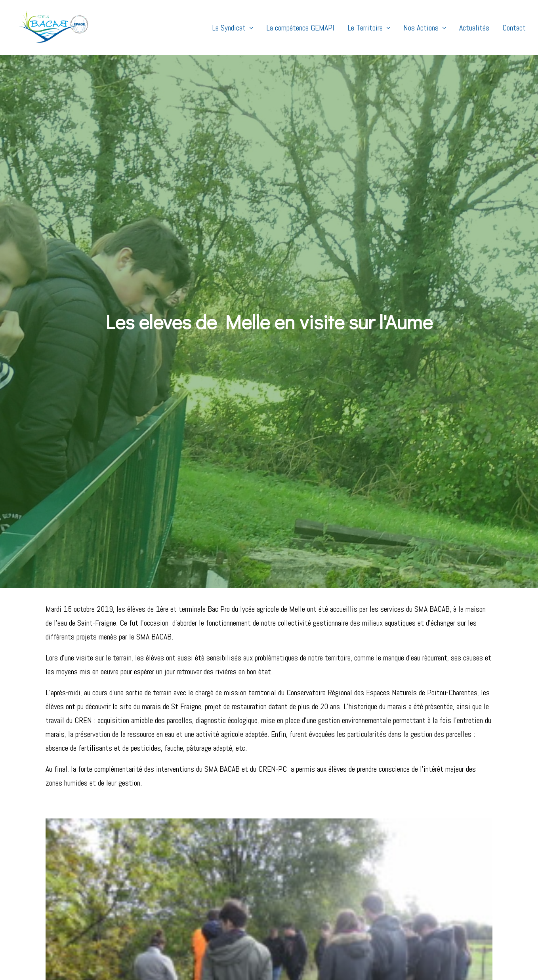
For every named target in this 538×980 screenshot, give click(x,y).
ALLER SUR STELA (442, 890)
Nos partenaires (297, 926)
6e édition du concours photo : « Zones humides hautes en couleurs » (201, 870)
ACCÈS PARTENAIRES (442, 858)
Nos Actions (425, 28)
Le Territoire (369, 28)
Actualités (474, 28)
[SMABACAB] (48, 28)
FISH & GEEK (366, 970)
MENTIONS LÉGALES (292, 970)
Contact (514, 28)
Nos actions (292, 870)
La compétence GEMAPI (300, 28)
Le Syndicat (233, 28)
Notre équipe (293, 898)
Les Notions (292, 912)
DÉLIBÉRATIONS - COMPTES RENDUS (443, 925)
